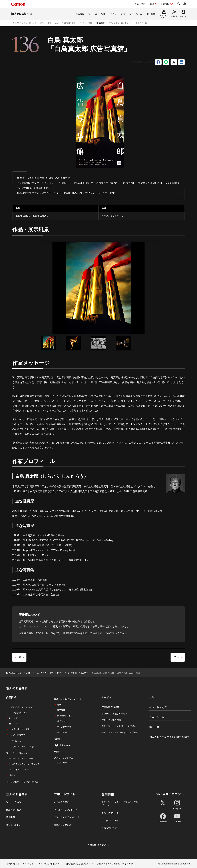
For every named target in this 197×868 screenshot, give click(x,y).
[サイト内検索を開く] (179, 4)
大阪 (57, 23)
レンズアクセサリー (18, 735)
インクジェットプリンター (21, 758)
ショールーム (136, 14)
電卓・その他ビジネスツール (68, 699)
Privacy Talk (62, 732)
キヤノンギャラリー (53, 673)
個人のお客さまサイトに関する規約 (169, 737)
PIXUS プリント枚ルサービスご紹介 (119, 726)
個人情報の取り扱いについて (80, 864)
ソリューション (14, 802)
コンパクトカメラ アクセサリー (23, 747)
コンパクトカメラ (15, 741)
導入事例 (10, 817)
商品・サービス (14, 810)
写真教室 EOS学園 (110, 707)
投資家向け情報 (109, 828)
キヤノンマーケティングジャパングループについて (121, 804)
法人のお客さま (17, 794)
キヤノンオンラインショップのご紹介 (120, 732)
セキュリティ (63, 763)
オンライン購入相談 (111, 720)
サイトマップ (29, 864)
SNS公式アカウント (170, 794)
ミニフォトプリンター (19, 770)
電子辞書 (61, 710)
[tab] (49, 343)
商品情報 (80, 14)
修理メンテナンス (62, 825)
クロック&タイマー (66, 716)
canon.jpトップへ (98, 844)
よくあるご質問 (61, 802)
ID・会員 (151, 14)
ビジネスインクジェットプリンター (25, 764)
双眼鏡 (57, 739)
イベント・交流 (117, 14)
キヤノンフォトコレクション (120, 23)
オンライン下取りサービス (115, 714)
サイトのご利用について (51, 864)
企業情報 (108, 794)
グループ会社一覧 (110, 813)
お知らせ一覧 (141, 23)
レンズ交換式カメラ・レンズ (20, 707)
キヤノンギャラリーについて (25, 23)
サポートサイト (65, 794)
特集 (103, 14)
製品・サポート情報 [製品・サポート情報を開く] (144, 4)
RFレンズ (13, 718)
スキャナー (14, 775)
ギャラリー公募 (85, 23)
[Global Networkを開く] (184, 4)
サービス (93, 14)
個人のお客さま (22, 14)
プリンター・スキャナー (18, 753)
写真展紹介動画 (69, 23)
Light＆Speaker (62, 745)
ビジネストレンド (15, 825)
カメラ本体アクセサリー (20, 729)
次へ (176, 657)
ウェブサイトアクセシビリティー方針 (115, 864)
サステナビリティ (110, 820)
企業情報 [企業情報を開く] (165, 4)
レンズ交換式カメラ (18, 713)
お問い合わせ (13, 864)
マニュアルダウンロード (66, 810)
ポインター (62, 721)
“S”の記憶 (100, 23)
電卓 (59, 705)
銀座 (49, 23)
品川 (42, 23)
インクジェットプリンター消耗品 (22, 782)
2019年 (84, 673)
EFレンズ (13, 724)
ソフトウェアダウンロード (67, 817)
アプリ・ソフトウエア (65, 758)
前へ (21, 657)
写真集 (57, 751)
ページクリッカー (65, 727)
